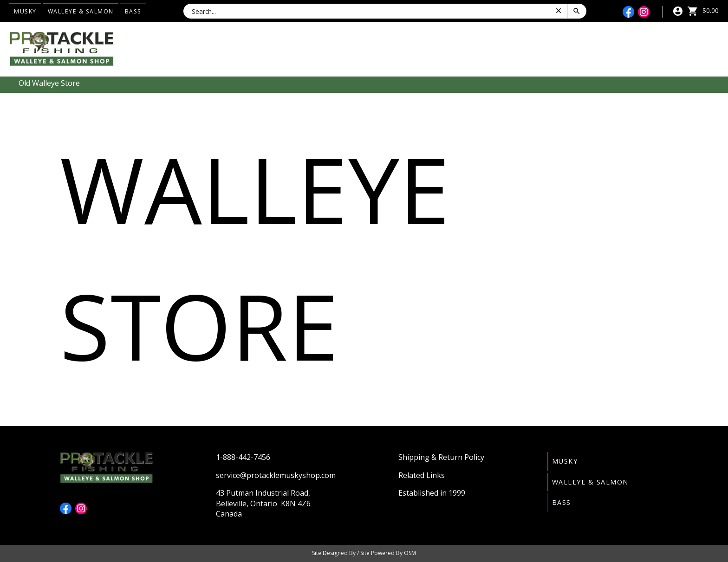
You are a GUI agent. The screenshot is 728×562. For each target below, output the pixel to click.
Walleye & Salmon (81, 11)
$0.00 (703, 10)
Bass (133, 11)
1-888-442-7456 (243, 457)
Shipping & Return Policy (441, 457)
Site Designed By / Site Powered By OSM (364, 553)
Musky (25, 11)
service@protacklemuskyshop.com (276, 475)
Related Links (422, 475)
